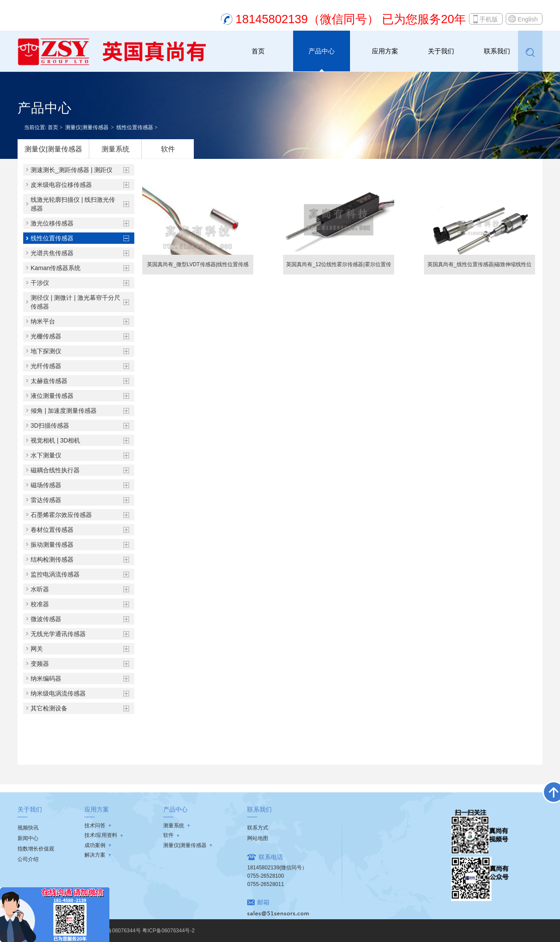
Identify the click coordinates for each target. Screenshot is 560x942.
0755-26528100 (266, 876)
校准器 (40, 604)
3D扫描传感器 (50, 425)
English (528, 19)
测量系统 (115, 149)
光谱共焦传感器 (52, 253)
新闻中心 (28, 838)
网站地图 (258, 838)
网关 (37, 649)
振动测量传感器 (52, 545)
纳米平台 (43, 321)
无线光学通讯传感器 (58, 634)
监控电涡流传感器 (55, 574)
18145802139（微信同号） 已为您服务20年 (351, 19)
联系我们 (497, 51)
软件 (168, 149)
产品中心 (322, 51)
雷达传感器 (46, 500)
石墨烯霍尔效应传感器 (61, 515)
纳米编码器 (46, 678)
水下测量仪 (46, 455)
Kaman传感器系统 (56, 268)
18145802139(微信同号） (277, 868)
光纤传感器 (46, 366)
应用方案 (385, 51)
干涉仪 (40, 283)
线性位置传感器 (135, 127)
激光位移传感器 (52, 223)
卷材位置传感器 (52, 530)
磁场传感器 (46, 485)
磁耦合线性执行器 (55, 470)
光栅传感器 (46, 336)
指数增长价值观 (36, 849)
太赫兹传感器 (49, 381)
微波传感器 (46, 619)
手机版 (489, 19)
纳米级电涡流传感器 (58, 693)
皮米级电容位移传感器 (61, 185)
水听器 (40, 589)
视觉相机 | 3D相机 (55, 440)
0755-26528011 (266, 884)
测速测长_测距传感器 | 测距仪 (72, 170)
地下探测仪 (46, 351)
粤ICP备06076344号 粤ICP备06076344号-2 (144, 931)
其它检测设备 (49, 708)
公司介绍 (28, 859)
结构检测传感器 (52, 559)
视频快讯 (28, 828)
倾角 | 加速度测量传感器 (64, 411)
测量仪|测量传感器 (87, 127)
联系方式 (258, 828)
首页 (258, 51)
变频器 (40, 664)
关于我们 (441, 51)
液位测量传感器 (52, 396)
